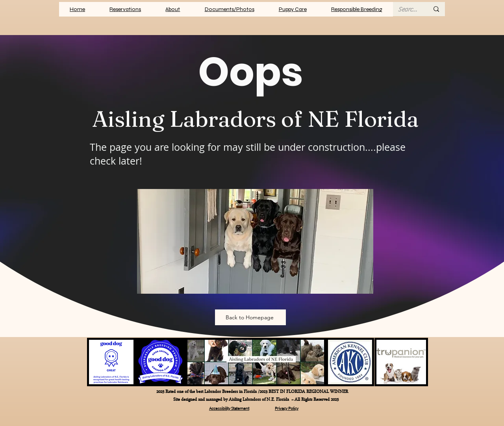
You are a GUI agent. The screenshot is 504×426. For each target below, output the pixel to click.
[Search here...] (407, 9)
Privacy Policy (287, 408)
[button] (230, 9)
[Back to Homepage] (250, 317)
